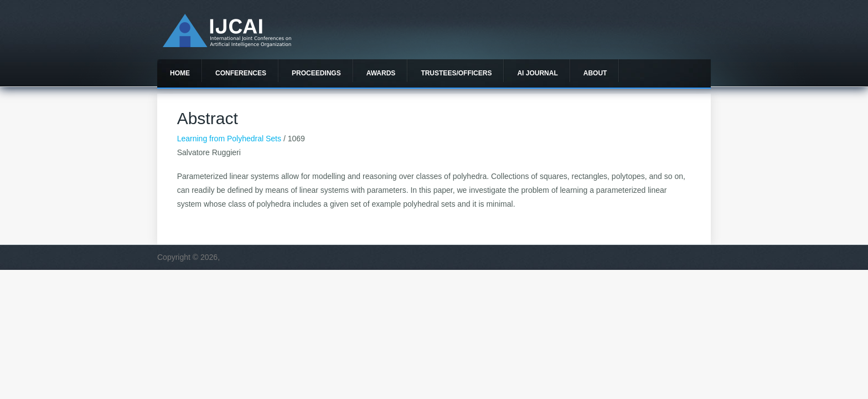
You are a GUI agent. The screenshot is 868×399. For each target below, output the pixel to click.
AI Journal (537, 73)
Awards (381, 73)
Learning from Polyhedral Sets (229, 139)
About (595, 73)
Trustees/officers (456, 73)
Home (180, 73)
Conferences (241, 73)
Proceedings (316, 73)
